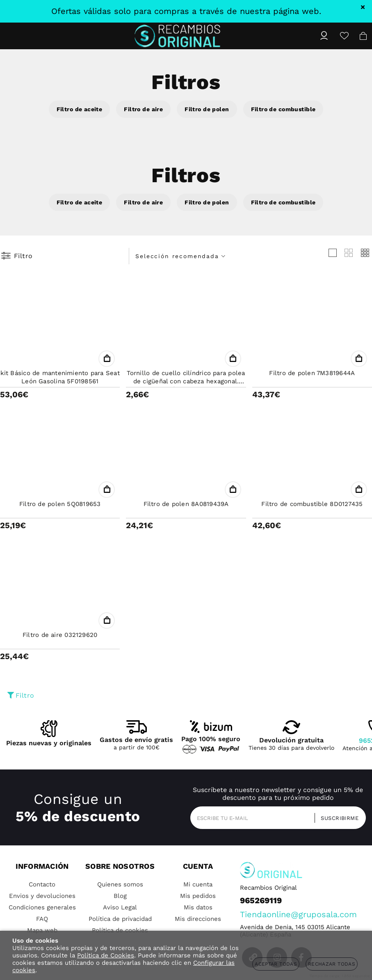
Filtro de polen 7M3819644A (312, 373)
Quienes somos (120, 884)
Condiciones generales (42, 907)
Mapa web (42, 930)
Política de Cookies (106, 955)
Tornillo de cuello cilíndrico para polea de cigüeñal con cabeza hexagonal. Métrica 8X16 (186, 381)
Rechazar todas (332, 964)
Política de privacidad (120, 919)
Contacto (42, 884)
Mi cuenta (198, 884)
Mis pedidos (198, 896)
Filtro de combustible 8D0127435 (312, 504)
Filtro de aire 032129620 (60, 635)
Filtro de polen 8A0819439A (186, 504)
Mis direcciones (198, 919)
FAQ (42, 919)
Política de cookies (120, 930)
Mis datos (198, 907)
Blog (120, 896)
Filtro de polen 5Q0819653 (60, 504)
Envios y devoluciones (42, 896)
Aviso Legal (120, 907)
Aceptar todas (276, 964)
